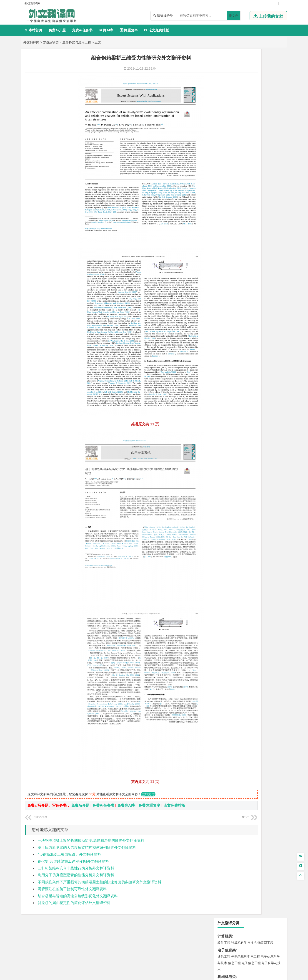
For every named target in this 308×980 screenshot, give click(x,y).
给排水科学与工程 (241, 347)
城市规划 (224, 354)
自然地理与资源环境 (253, 380)
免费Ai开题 (57, 30)
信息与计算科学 (239, 160)
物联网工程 (265, 73)
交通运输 (224, 274)
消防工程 (271, 421)
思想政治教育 (227, 508)
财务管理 (238, 213)
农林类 (223, 515)
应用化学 (247, 455)
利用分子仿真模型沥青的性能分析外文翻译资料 (76, 875)
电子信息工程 (251, 94)
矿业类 (223, 414)
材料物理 (238, 294)
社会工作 (244, 508)
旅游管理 (231, 226)
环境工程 (224, 400)
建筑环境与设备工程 (245, 354)
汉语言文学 (256, 246)
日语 (272, 240)
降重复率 (129, 30)
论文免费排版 (157, 30)
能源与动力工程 (256, 147)
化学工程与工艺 (229, 455)
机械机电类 (227, 107)
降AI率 (106, 30)
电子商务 (247, 193)
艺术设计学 (239, 481)
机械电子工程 (267, 114)
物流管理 (238, 441)
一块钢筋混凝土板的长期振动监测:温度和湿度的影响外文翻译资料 (91, 840)
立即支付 (148, 794)
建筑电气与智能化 (234, 166)
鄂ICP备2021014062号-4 (173, 975)
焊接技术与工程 (236, 133)
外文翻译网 (31, 42)
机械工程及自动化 (244, 114)
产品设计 (254, 481)
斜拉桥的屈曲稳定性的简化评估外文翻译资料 (74, 903)
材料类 (223, 281)
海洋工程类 (227, 314)
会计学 (230, 219)
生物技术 (274, 455)
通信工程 (224, 87)
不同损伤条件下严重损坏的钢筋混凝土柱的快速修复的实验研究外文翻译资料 (100, 882)
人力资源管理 (265, 219)
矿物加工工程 (227, 421)
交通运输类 (51, 42)
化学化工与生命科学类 (236, 448)
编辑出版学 (243, 240)
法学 (221, 260)
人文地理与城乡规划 (252, 374)
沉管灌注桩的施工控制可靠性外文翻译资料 (72, 889)
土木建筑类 (227, 334)
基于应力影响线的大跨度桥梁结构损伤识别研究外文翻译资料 (87, 847)
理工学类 (225, 140)
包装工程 (238, 127)
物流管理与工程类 (232, 434)
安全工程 (244, 421)
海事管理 (224, 321)
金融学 (259, 193)
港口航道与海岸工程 (245, 321)
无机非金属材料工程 (259, 294)
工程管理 (261, 347)
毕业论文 (225, 529)
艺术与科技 (245, 488)
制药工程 (261, 455)
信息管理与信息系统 (259, 213)
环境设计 (224, 481)
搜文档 (233, 16)
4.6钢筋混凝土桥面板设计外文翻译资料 (69, 854)
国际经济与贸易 (229, 193)
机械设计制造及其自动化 (252, 120)
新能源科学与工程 (261, 166)
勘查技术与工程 (253, 427)
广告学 (222, 240)
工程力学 (224, 147)
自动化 (239, 153)
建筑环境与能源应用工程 (262, 341)
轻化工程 (228, 467)
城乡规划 (274, 347)
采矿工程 (258, 421)
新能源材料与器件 (238, 300)
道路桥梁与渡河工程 (77, 42)
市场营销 (224, 213)
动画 (278, 481)
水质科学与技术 (256, 400)
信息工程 (234, 94)
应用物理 (238, 147)
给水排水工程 (234, 360)
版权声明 (213, 932)
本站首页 (33, 30)
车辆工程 (224, 114)
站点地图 (199, 975)
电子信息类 (227, 81)
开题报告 (225, 537)
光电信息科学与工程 (245, 87)
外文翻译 (225, 552)
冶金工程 (234, 427)
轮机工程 (251, 153)
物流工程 (224, 441)
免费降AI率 (126, 805)
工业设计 (268, 481)
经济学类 (225, 186)
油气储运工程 (268, 153)
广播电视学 (239, 246)
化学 (252, 467)
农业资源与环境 (239, 522)
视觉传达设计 (227, 488)
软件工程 (224, 73)
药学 (244, 461)
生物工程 (242, 467)
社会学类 (225, 501)
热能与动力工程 (245, 172)
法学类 (223, 253)
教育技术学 (260, 240)
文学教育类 (227, 233)
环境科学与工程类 (232, 394)
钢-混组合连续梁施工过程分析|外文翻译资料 (73, 861)
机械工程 (254, 133)
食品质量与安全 (229, 461)
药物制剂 (254, 461)
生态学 (222, 522)
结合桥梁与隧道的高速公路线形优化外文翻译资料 (78, 896)
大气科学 (231, 380)
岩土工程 (224, 341)
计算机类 (225, 67)
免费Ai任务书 (82, 30)
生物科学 (262, 467)
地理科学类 (227, 367)
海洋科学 (228, 327)
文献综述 (225, 544)
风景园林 (261, 488)
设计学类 (225, 475)
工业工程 (251, 127)
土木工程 (238, 341)
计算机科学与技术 (244, 73)
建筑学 (222, 347)
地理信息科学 (227, 374)
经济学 (269, 193)
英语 (231, 240)
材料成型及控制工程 (255, 288)
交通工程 (267, 274)
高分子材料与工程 (264, 300)
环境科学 (238, 400)
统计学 (256, 160)
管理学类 (225, 206)
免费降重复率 (149, 805)
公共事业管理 (245, 219)
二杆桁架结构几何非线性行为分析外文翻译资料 (76, 868)
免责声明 (237, 932)
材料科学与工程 (229, 288)
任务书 (223, 559)
